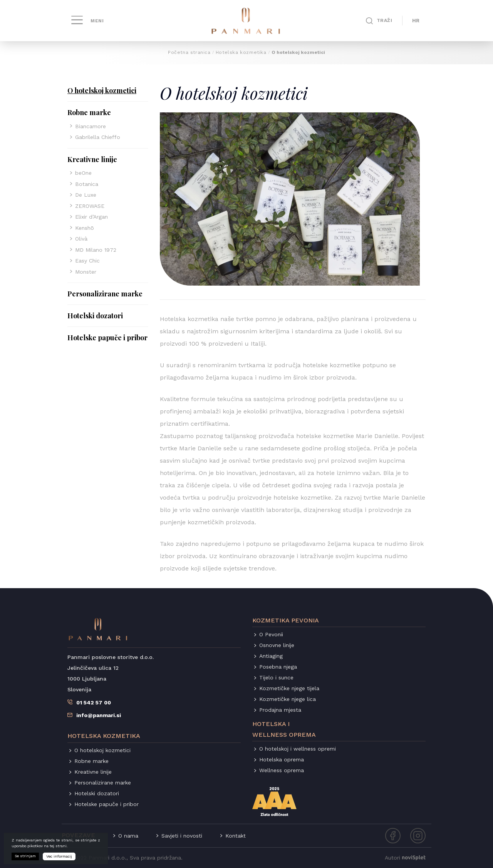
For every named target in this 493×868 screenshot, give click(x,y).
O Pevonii (271, 634)
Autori (405, 858)
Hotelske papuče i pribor (107, 338)
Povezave (78, 835)
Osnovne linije (277, 645)
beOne (83, 173)
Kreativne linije (92, 159)
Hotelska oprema (282, 759)
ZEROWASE (90, 206)
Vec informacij (59, 859)
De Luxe (86, 195)
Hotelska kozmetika (241, 52)
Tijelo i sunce (276, 677)
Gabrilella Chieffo (98, 137)
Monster (86, 272)
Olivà (81, 239)
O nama (128, 836)
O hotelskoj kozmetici (102, 90)
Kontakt (236, 836)
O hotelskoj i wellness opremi (298, 749)
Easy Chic (87, 261)
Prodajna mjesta (280, 710)
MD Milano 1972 (96, 250)
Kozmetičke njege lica (288, 699)
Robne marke (89, 112)
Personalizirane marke (105, 294)
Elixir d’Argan (91, 217)
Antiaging (271, 656)
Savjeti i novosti (182, 836)
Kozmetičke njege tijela (289, 688)
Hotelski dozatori (95, 316)
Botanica (87, 184)
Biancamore (91, 126)
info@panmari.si (99, 715)
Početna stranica (189, 52)
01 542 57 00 (94, 702)
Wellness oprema (282, 770)
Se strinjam (25, 858)
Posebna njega (278, 667)
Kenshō (85, 228)
